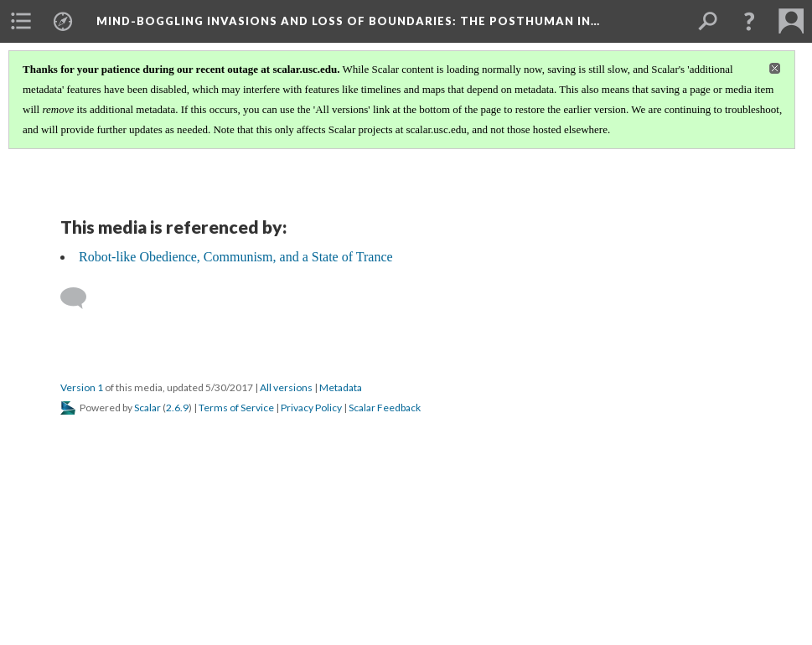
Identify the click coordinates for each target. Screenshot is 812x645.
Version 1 (82, 387)
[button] (749, 21)
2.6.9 (177, 408)
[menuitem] (21, 21)
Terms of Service (236, 408)
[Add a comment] (81, 298)
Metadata (341, 387)
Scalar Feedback (385, 408)
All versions (286, 387)
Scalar (147, 408)
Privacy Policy (311, 408)
